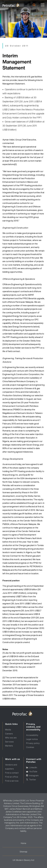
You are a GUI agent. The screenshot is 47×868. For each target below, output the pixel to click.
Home (24, 843)
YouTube (33, 771)
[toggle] (43, 5)
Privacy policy (33, 743)
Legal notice (32, 739)
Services (9, 742)
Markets (9, 746)
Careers (9, 734)
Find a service (12, 781)
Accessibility (32, 735)
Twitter (33, 780)
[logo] (11, 5)
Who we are (11, 738)
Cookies (30, 747)
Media (8, 730)
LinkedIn (33, 767)
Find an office (12, 777)
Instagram (34, 776)
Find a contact (12, 773)
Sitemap (23, 852)
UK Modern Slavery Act (23, 860)
